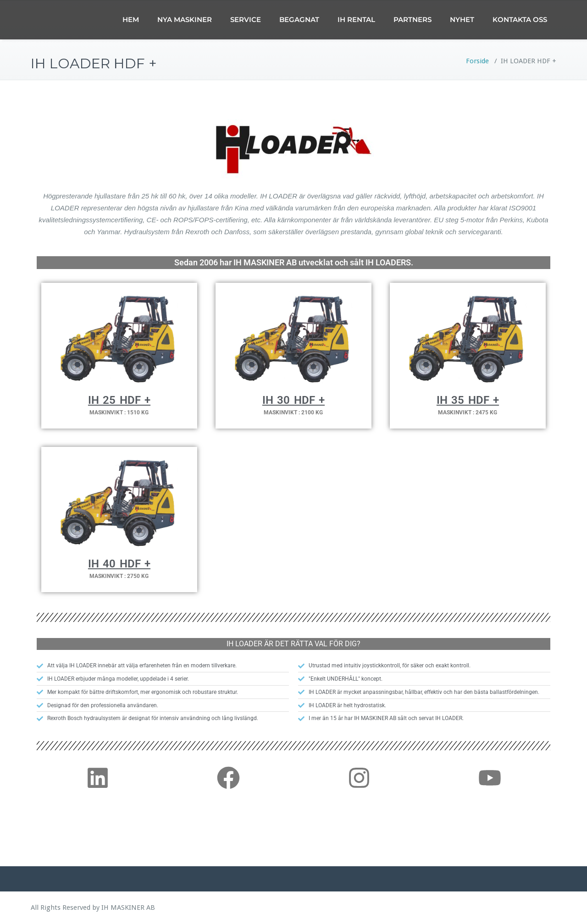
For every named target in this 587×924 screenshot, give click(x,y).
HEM (131, 19)
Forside (477, 61)
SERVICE (246, 19)
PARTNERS (413, 19)
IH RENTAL (356, 19)
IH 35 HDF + (468, 400)
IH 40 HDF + (119, 564)
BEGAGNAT (299, 19)
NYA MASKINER (185, 19)
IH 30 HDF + (293, 400)
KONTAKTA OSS (520, 19)
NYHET (462, 19)
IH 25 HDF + (119, 400)
